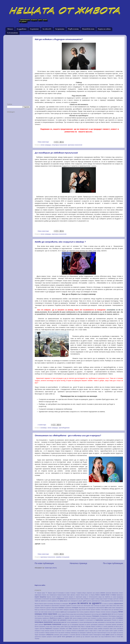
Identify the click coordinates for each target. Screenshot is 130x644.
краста (66, 612)
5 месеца (73, 593)
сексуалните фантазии (87, 629)
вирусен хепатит (51, 597)
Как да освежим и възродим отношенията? (59, 39)
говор (82, 599)
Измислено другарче (45, 608)
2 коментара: (42, 425)
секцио (96, 629)
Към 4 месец (80, 612)
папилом (50, 620)
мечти (100, 614)
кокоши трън (51, 612)
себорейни (62, 629)
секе (67, 629)
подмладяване (107, 620)
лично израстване (50, 614)
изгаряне (37, 608)
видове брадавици (40, 597)
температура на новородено (78, 633)
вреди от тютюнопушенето (90, 597)
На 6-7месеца (45, 616)
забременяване (118, 604)
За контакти (12, 33)
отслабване (120, 618)
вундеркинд (120, 597)
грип (117, 599)
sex (122, 637)
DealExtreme (108, 637)
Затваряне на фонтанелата (52, 606)
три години (114, 633)
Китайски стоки (100, 610)
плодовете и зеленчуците (86, 620)
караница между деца (75, 610)
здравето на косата (71, 606)
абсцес (84, 593)
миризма (105, 614)
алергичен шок (91, 593)
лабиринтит (92, 612)
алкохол (103, 593)
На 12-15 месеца (119, 614)
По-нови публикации (44, 563)
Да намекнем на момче (45, 601)
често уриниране (67, 637)
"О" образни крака (40, 593)
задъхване (37, 606)
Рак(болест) (49, 629)
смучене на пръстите (56, 631)
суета (103, 631)
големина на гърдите (89, 599)
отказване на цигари (96, 618)
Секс (70, 629)
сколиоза (47, 631)
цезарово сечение (52, 637)
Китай (83, 610)
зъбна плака (120, 606)
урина (61, 635)
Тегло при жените (60, 633)
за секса (105, 604)
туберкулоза (50, 635)
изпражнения (68, 608)
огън (63, 618)
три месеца (120, 633)
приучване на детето (85, 625)
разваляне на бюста (113, 627)
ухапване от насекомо (69, 635)
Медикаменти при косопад (91, 614)
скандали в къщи (39, 631)
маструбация (80, 614)
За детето (34, 29)
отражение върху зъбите (109, 618)
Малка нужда (70, 614)
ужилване (57, 635)
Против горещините (40, 627)
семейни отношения (62, 557)
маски (75, 614)
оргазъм (85, 618)
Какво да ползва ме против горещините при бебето (49, 610)
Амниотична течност (117, 593)
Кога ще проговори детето (116, 610)
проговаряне (94, 625)
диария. (80, 601)
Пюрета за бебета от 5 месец (99, 627)
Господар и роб (112, 599)
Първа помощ (73, 29)
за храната (110, 604)
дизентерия (95, 601)
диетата (89, 601)
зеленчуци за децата (100, 606)
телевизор (68, 633)
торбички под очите (92, 633)
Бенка (83, 595)
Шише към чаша (99, 637)
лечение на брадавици (112, 612)
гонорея (105, 599)
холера (103, 635)
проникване (120, 625)
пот (65, 622)
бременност (120, 595)
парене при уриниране (60, 620)
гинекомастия (72, 599)
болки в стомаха (111, 595)
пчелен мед (49, 627)
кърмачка (86, 612)
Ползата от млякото (117, 620)
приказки (41, 625)
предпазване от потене (77, 622)
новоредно (89, 616)
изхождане (75, 608)
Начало (10, 29)
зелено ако (80, 606)
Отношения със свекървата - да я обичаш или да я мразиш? (68, 436)
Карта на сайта (104, 29)
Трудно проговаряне (40, 635)
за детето (73, 603)
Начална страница (78, 563)
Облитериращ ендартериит (116, 616)
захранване (63, 606)
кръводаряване (72, 612)
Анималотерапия (62, 595)
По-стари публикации (113, 563)
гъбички (121, 599)
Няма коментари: (44, 142)
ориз (89, 618)
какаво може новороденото (116, 608)
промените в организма (105, 625)
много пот (111, 614)
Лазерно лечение (101, 612)
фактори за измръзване (82, 635)
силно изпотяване (118, 629)
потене (69, 622)
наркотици (61, 616)
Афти (68, 595)
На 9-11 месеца (54, 616)
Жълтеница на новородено (61, 604)
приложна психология (75, 145)
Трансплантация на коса (104, 633)
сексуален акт (76, 629)
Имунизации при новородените (87, 608)
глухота (78, 599)
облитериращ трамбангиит (42, 618)
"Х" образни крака (51, 593)
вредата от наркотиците (76, 597)
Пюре (79, 627)
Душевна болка (109, 601)
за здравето (95, 603)
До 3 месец (102, 601)
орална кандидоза (78, 618)
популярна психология (59, 145)
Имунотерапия (100, 608)
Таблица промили (50, 633)
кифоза (106, 610)
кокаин (46, 612)
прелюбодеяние (64, 428)
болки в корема (100, 595)
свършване (56, 629)
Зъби (114, 606)
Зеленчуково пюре (89, 606)
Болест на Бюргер (90, 595)
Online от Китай (116, 637)
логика (59, 614)
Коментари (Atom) (51, 568)
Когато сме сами (39, 612)
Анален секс (46, 595)
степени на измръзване (78, 631)
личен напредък (46, 145)
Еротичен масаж (119, 601)
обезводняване (104, 616)
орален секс (69, 618)
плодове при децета (73, 620)
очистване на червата (41, 620)
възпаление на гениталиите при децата (45, 599)
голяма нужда (99, 599)
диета (85, 601)
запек (42, 606)
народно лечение (70, 616)
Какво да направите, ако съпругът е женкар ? (60, 242)
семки (111, 629)
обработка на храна (56, 618)
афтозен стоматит (75, 595)
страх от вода (89, 631)
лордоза (64, 614)
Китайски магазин (90, 610)
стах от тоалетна (66, 631)
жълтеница (50, 604)
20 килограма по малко (63, 593)
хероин (91, 635)
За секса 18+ (47, 29)
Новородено (96, 616)
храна (108, 635)
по (94, 620)
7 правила (79, 593)
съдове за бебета (118, 631)
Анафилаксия (53, 595)
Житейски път (88, 29)
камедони (66, 610)
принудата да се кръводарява (70, 625)
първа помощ (56, 627)
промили (114, 625)
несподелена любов (80, 616)
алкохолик (108, 593)
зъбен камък (109, 606)
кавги (106, 608)
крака (62, 612)
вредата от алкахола (62, 597)
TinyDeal (37, 639)
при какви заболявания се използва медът (104, 622)
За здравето (22, 29)
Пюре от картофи (86, 627)
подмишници (99, 620)
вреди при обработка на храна (107, 597)
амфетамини (38, 595)
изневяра (44, 428)
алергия (98, 593)
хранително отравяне (41, 637)
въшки (66, 599)
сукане (107, 631)
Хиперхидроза (97, 635)
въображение (60, 599)
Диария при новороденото (71, 601)
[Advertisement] (18, 68)
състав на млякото (40, 633)
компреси (58, 612)
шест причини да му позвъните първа (83, 637)
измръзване (55, 608)
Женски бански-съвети (41, 604)
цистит (59, 637)
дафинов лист (56, 601)
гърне (36, 601)
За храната (60, 29)
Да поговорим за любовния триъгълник (56, 153)
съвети (111, 631)
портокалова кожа (59, 622)
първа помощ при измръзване (69, 627)
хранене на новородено (116, 635)
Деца (62, 601)
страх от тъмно (97, 631)
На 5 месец (38, 616)
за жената (83, 603)
